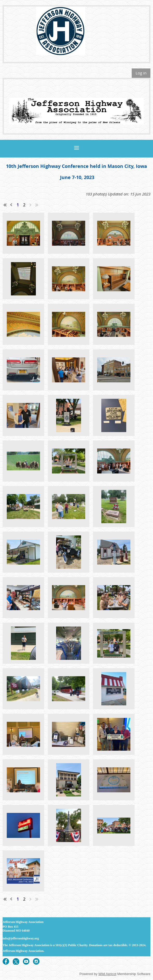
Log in (141, 73)
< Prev (11, 205)
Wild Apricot (107, 974)
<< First (5, 205)
